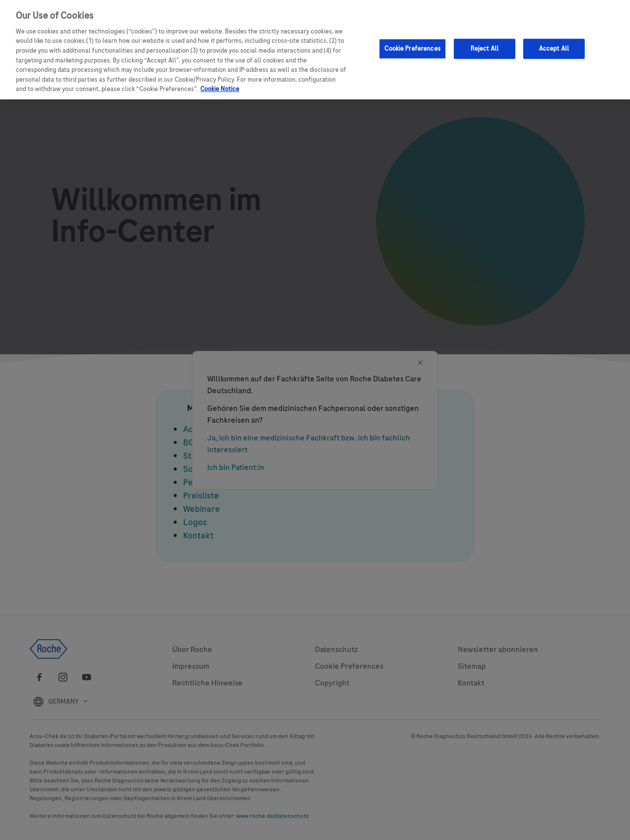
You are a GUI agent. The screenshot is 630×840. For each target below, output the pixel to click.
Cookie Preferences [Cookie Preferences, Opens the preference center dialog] (412, 48)
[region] (315, 50)
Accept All (554, 48)
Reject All (485, 48)
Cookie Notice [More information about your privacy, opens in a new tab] (220, 89)
